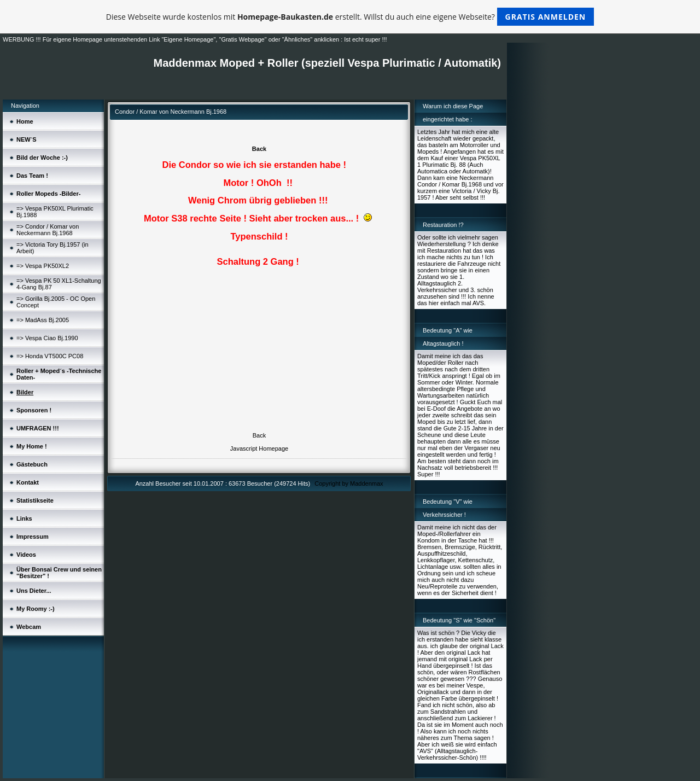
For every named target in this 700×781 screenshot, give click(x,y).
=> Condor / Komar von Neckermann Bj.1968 (48, 230)
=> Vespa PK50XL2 (43, 266)
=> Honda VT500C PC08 (50, 356)
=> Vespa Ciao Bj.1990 (47, 338)
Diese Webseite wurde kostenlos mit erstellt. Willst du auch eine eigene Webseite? (350, 17)
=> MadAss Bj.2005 (43, 320)
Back (259, 149)
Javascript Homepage (259, 448)
